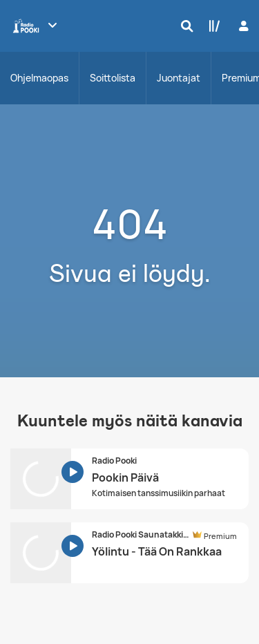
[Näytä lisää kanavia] (52, 25)
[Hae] (184, 26)
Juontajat (179, 78)
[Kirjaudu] (242, 26)
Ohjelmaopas (39, 78)
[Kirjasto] (211, 26)
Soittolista (113, 78)
